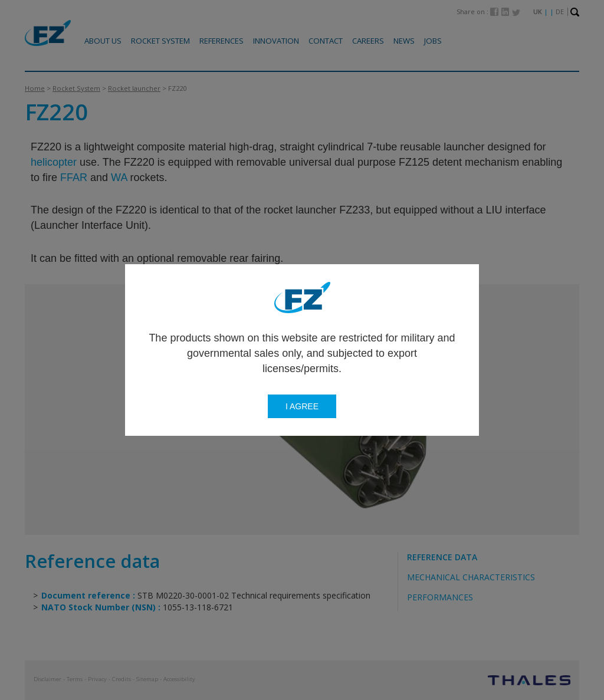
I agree (302, 406)
